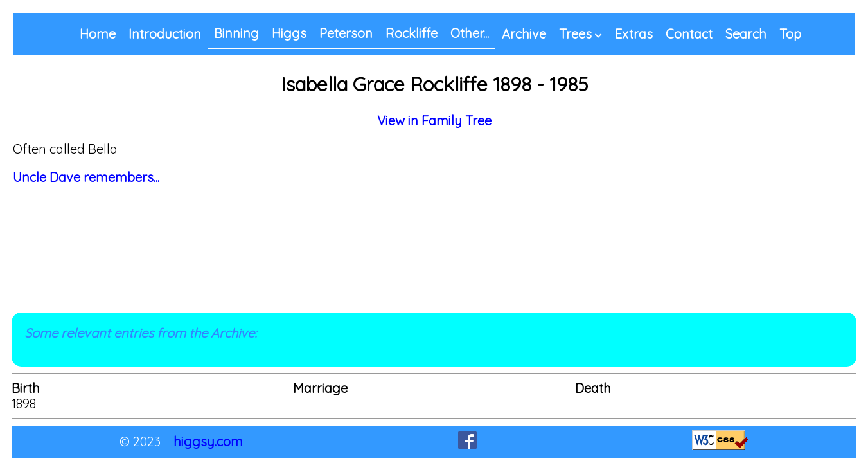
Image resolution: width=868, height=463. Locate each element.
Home (98, 34)
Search (746, 34)
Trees (575, 34)
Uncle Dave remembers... (86, 177)
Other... (470, 33)
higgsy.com (208, 441)
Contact (689, 34)
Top (790, 34)
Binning (236, 33)
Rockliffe (412, 33)
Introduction (165, 34)
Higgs (289, 33)
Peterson (346, 33)
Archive (524, 34)
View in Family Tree (434, 121)
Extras (634, 34)
